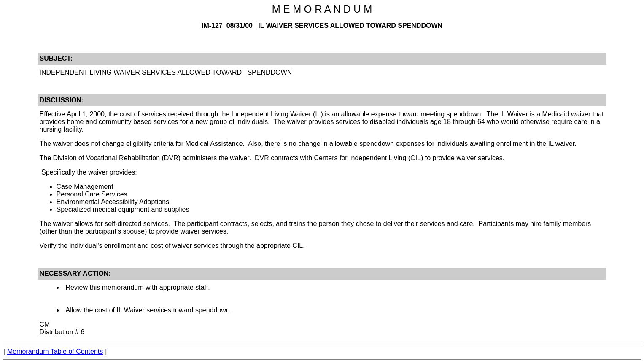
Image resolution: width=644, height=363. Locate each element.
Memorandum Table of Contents (55, 351)
